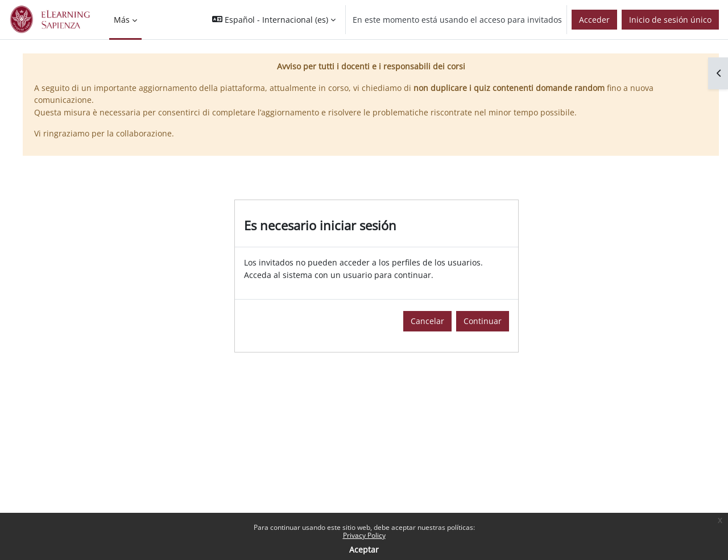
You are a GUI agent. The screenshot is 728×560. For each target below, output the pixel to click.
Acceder (594, 20)
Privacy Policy (364, 535)
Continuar (483, 321)
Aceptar (364, 549)
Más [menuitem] (122, 20)
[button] (274, 20)
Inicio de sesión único (670, 20)
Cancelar (427, 321)
